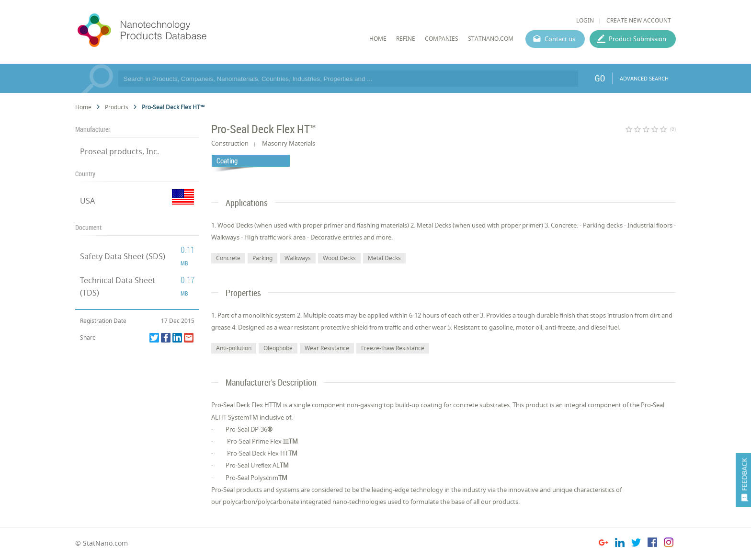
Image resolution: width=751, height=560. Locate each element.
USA (87, 201)
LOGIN (585, 20)
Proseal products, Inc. (119, 151)
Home (83, 107)
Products (117, 107)
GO (600, 78)
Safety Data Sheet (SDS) (123, 256)
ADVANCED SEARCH (644, 78)
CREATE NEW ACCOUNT (639, 20)
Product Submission (637, 39)
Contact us (560, 39)
